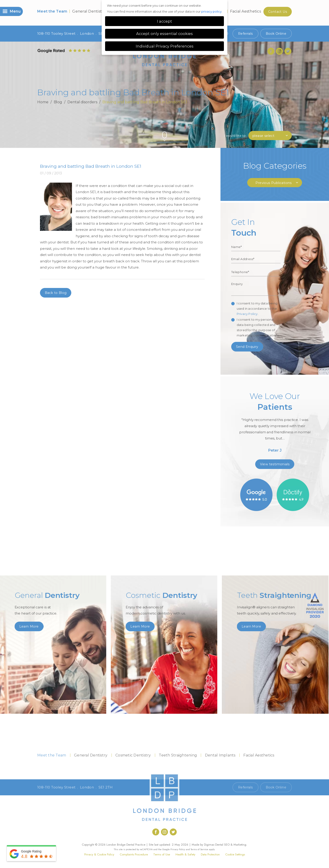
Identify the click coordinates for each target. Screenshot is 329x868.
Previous (279, 127)
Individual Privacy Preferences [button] (165, 46)
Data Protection (210, 854)
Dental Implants (220, 755)
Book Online (276, 34)
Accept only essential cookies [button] (164, 34)
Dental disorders (82, 102)
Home (43, 102)
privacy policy (211, 11)
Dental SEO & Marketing (231, 845)
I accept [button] (164, 21)
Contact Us (278, 12)
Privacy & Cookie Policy (99, 854)
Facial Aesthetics (245, 11)
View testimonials (275, 464)
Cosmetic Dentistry (133, 755)
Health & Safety (185, 854)
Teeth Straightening (178, 755)
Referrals (245, 34)
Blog (58, 102)
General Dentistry (89, 11)
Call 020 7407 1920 (212, 787)
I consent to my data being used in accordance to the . (257, 309)
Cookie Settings (235, 854)
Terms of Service (199, 849)
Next (290, 127)
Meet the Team (52, 11)
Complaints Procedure (134, 854)
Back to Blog (56, 293)
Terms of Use (162, 854)
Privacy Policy (247, 314)
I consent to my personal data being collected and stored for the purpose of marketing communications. (258, 327)
